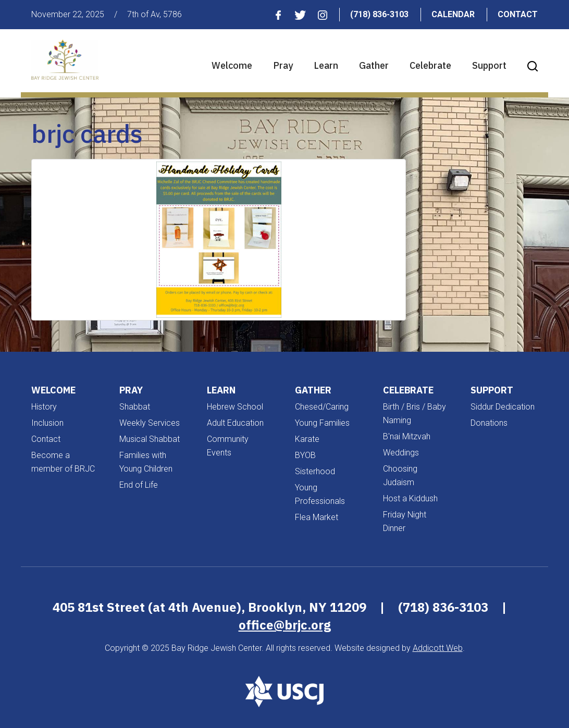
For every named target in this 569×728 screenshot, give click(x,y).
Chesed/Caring (322, 407)
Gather (374, 65)
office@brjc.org (285, 625)
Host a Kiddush (410, 498)
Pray (283, 65)
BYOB (305, 455)
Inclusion (47, 423)
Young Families (322, 423)
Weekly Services (150, 423)
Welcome (232, 65)
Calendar (453, 14)
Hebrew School (235, 407)
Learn (326, 65)
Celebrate (430, 65)
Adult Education (235, 423)
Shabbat (135, 407)
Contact (518, 14)
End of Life (139, 485)
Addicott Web (438, 648)
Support (489, 65)
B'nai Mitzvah (407, 436)
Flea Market (317, 517)
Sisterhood (315, 471)
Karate (307, 439)
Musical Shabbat (150, 439)
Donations (489, 423)
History (44, 407)
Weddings (401, 453)
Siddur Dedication (503, 407)
